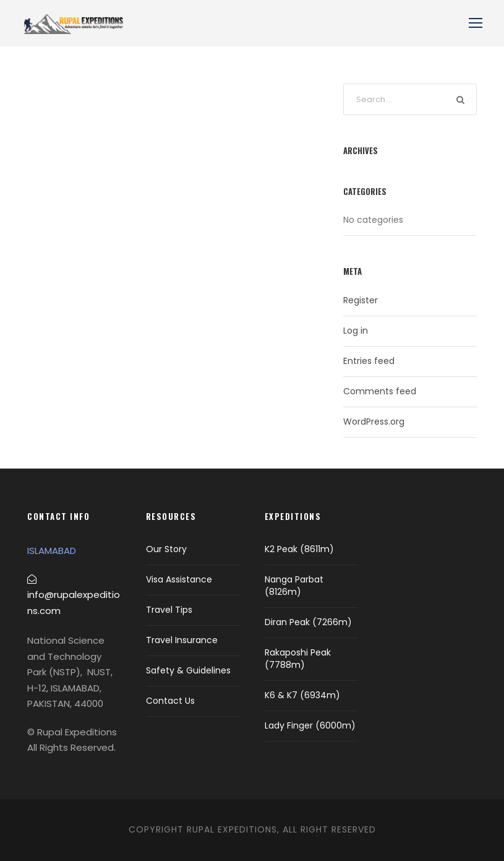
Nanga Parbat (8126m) (294, 586)
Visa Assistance (179, 579)
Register (361, 300)
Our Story (166, 549)
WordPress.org (374, 422)
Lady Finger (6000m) (310, 725)
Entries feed (369, 361)
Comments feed (380, 391)
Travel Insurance (182, 640)
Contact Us (170, 701)
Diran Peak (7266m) (308, 622)
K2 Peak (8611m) (299, 549)
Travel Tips (169, 610)
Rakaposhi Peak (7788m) (298, 659)
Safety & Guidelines (188, 670)
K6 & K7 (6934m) (302, 695)
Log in (356, 331)
